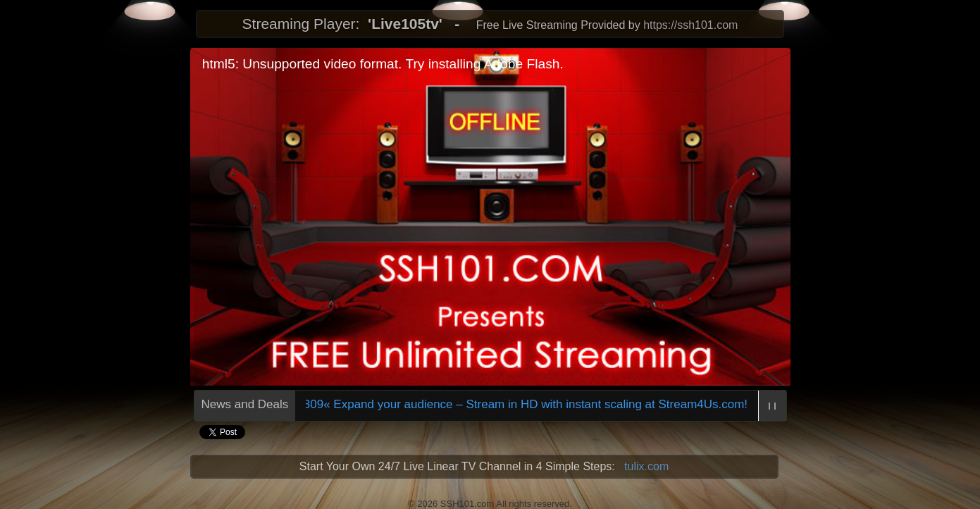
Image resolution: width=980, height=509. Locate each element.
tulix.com (646, 466)
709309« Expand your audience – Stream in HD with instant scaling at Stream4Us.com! (514, 404)
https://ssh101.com (690, 25)
